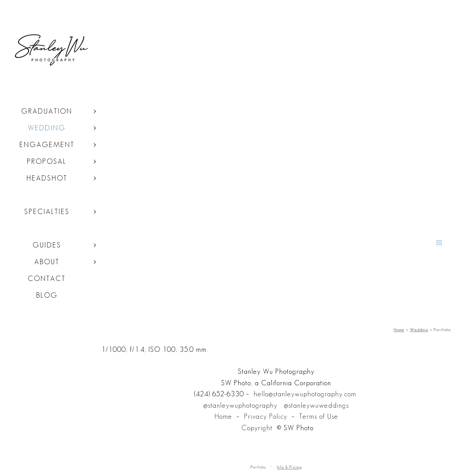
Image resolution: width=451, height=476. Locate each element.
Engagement (47, 145)
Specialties (47, 212)
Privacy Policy (266, 416)
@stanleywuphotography (240, 405)
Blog (47, 295)
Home (223, 416)
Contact (47, 279)
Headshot (47, 178)
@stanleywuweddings (316, 405)
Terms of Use (319, 416)
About (47, 262)
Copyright (257, 428)
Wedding (47, 128)
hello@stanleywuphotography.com (305, 394)
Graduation (47, 111)
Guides (47, 245)
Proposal (47, 161)
